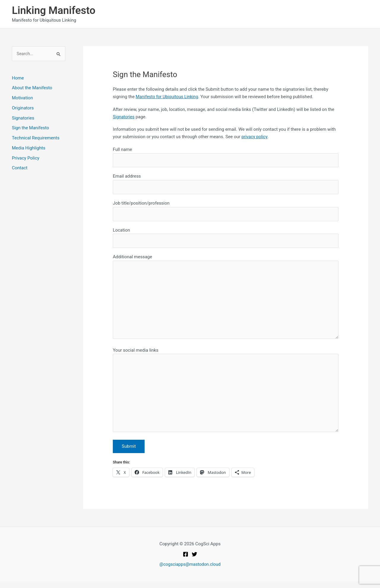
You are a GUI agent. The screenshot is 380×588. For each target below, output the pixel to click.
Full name (226, 157)
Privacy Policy (26, 158)
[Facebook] (186, 561)
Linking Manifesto (54, 11)
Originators (23, 108)
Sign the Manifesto (30, 128)
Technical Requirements (36, 138)
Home (18, 78)
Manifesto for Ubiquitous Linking (168, 97)
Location (226, 239)
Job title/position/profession (226, 212)
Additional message (226, 301)
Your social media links (226, 396)
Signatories (23, 118)
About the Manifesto (32, 88)
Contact (20, 168)
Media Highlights (29, 148)
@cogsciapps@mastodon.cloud (190, 571)
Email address (226, 185)
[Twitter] (194, 561)
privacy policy (255, 137)
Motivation (22, 98)
